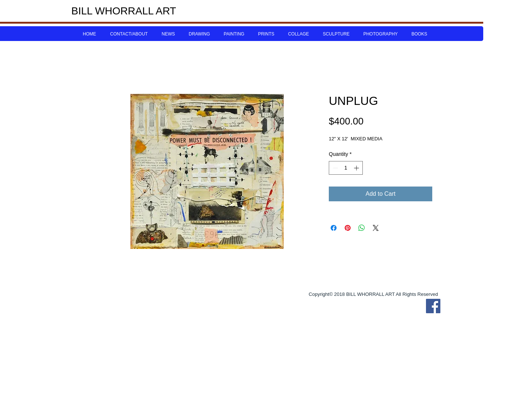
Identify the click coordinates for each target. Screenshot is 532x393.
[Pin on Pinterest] (348, 228)
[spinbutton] (346, 168)
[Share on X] (376, 228)
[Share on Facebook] (334, 228)
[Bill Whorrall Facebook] (433, 306)
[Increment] (357, 168)
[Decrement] (335, 168)
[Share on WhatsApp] (362, 228)
